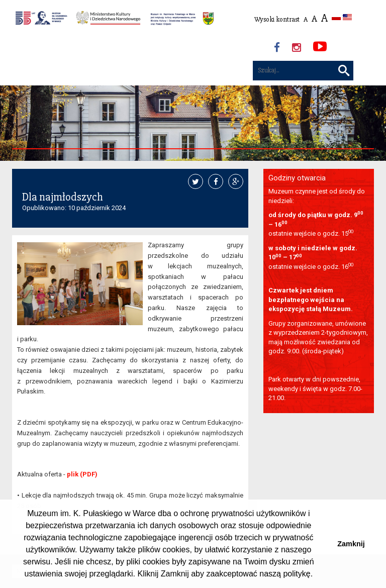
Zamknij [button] (351, 544)
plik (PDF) (82, 474)
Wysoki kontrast (277, 19)
